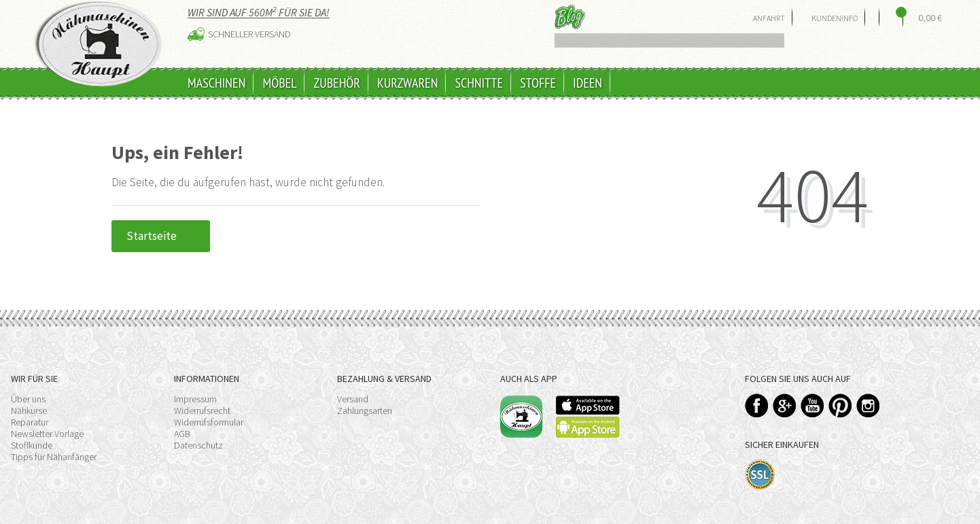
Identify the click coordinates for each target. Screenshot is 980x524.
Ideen (588, 83)
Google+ (785, 405)
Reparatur (30, 422)
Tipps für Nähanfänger (54, 457)
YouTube (812, 405)
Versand (353, 399)
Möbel (279, 83)
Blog (570, 17)
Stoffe (538, 83)
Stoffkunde (32, 445)
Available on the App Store (588, 405)
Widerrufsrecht (202, 411)
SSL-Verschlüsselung (760, 475)
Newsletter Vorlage (47, 434)
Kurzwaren (407, 83)
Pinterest (840, 405)
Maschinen (216, 83)
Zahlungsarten (365, 411)
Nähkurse (29, 411)
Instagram (868, 405)
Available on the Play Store (588, 427)
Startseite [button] (161, 236)
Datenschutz (198, 445)
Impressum (195, 399)
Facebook (757, 405)
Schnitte (479, 83)
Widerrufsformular (209, 422)
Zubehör (337, 83)
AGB (182, 434)
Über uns (28, 399)
